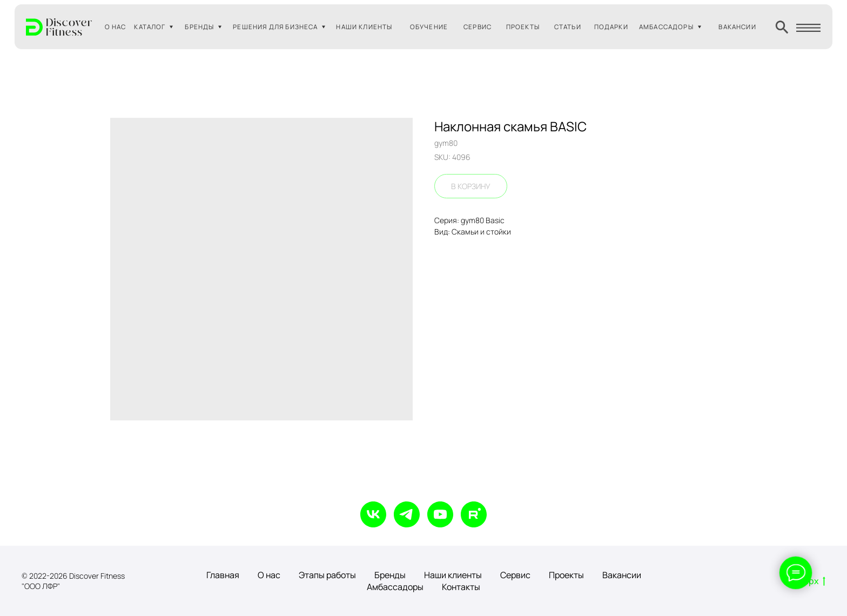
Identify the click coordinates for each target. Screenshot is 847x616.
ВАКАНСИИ (737, 27)
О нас (269, 575)
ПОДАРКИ (611, 27)
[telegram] (407, 514)
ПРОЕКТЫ (523, 27)
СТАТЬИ (568, 27)
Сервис (515, 575)
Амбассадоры (395, 587)
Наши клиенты (453, 575)
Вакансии (622, 575)
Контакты (461, 587)
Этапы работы (327, 575)
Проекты (566, 575)
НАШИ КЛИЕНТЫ (364, 27)
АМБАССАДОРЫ (666, 27)
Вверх (809, 581)
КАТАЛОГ (150, 27)
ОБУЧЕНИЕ (429, 27)
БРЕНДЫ (199, 27)
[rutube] (474, 514)
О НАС (116, 27)
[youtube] (440, 514)
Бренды (390, 575)
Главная (223, 575)
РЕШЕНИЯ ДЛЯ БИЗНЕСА (275, 27)
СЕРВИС (478, 27)
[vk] (373, 514)
